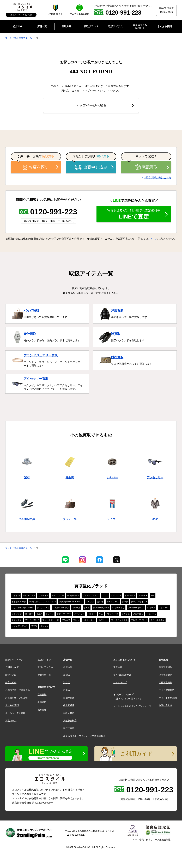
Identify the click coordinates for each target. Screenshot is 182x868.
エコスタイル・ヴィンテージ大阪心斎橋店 (84, 736)
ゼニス (39, 614)
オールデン (130, 595)
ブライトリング (32, 620)
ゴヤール (76, 608)
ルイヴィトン (29, 595)
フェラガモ (138, 614)
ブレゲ (76, 620)
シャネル (16, 595)
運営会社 (118, 667)
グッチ (125, 602)
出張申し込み (91, 167)
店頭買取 (42, 695)
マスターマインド (139, 620)
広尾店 (67, 690)
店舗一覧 (68, 660)
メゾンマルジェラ (20, 626)
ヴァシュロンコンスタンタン (42, 602)
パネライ (92, 614)
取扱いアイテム (45, 667)
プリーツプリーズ (51, 620)
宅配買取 (146, 167)
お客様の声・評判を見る (18, 690)
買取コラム (11, 721)
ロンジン (44, 626)
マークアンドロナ (119, 620)
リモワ (34, 626)
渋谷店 (67, 683)
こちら (152, 239)
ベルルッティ (89, 620)
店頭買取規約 (166, 667)
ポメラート (103, 620)
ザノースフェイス (91, 595)
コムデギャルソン (61, 608)
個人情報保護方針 (122, 675)
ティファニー (58, 595)
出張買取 (42, 702)
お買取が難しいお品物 (16, 698)
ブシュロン (17, 620)
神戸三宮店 (69, 728)
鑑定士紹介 (11, 683)
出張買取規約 (166, 675)
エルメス (90, 602)
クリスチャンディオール (23, 608)
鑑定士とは (11, 675)
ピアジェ (126, 614)
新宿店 (67, 675)
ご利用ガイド (12, 667)
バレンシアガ (112, 614)
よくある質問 (12, 705)
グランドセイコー (139, 602)
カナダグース (113, 602)
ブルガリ (66, 620)
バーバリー (79, 614)
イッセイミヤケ (19, 602)
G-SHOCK (143, 595)
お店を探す (36, 167)
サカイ (87, 608)
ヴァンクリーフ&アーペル (71, 602)
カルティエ (43, 595)
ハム (101, 614)
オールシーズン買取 (15, 713)
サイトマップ (120, 683)
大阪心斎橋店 (70, 721)
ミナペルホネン (157, 620)
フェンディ (151, 614)
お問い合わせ (166, 705)
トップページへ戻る (91, 105)
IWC (153, 595)
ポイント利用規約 (168, 698)
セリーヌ (50, 614)
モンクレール (73, 595)
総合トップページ (14, 660)
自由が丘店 (69, 698)
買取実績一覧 (44, 675)
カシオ (100, 602)
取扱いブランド (45, 660)
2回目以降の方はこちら (158, 177)
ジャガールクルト (136, 608)
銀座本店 (68, 667)
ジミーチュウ (118, 608)
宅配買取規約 (166, 683)
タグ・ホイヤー (64, 614)
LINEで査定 (134, 214)
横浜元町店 (69, 705)
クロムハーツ (43, 608)
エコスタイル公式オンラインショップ (132, 706)
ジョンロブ (17, 614)
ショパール (164, 608)
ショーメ (151, 608)
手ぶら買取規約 (167, 690)
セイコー (29, 614)
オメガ (105, 595)
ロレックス (116, 595)
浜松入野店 (69, 713)
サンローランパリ (101, 608)
